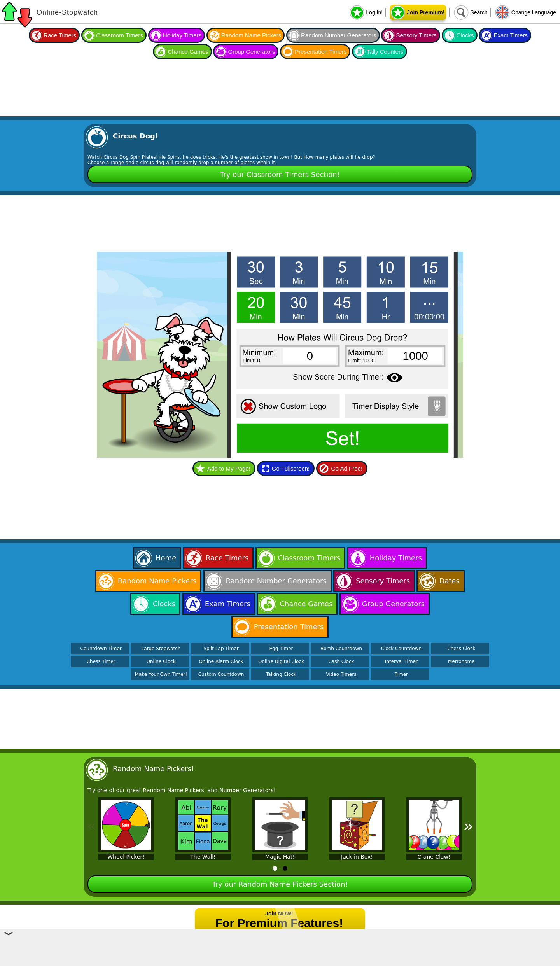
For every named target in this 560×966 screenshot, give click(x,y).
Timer (401, 674)
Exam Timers (511, 35)
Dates (449, 581)
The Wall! (203, 857)
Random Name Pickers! (153, 769)
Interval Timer (401, 661)
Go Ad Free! (347, 468)
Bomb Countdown (341, 649)
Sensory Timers (416, 35)
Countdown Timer (101, 649)
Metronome (461, 661)
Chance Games (188, 52)
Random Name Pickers (251, 35)
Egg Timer (281, 649)
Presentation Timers (321, 52)
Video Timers (341, 674)
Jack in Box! (357, 857)
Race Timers (60, 35)
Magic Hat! (280, 857)
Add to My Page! (229, 468)
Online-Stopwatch (67, 12)
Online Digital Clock (281, 661)
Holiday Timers (182, 35)
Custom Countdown (221, 674)
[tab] (275, 868)
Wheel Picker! (126, 857)
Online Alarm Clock (221, 661)
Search (479, 12)
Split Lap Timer (221, 649)
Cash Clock (341, 661)
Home (166, 558)
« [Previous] (92, 826)
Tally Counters (385, 52)
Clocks (465, 35)
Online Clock (161, 661)
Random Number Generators (339, 35)
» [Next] (468, 826)
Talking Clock (281, 674)
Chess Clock (461, 649)
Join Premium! (426, 12)
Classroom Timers (120, 35)
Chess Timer (101, 661)
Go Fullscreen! (291, 468)
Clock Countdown (401, 649)
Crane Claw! (434, 857)
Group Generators (251, 52)
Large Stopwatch (161, 649)
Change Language (534, 12)
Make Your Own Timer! (161, 674)
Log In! (374, 12)
